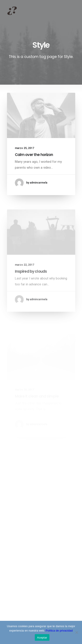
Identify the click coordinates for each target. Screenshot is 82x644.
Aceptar (42, 638)
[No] (77, 632)
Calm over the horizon (34, 155)
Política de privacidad (59, 631)
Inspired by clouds (31, 282)
